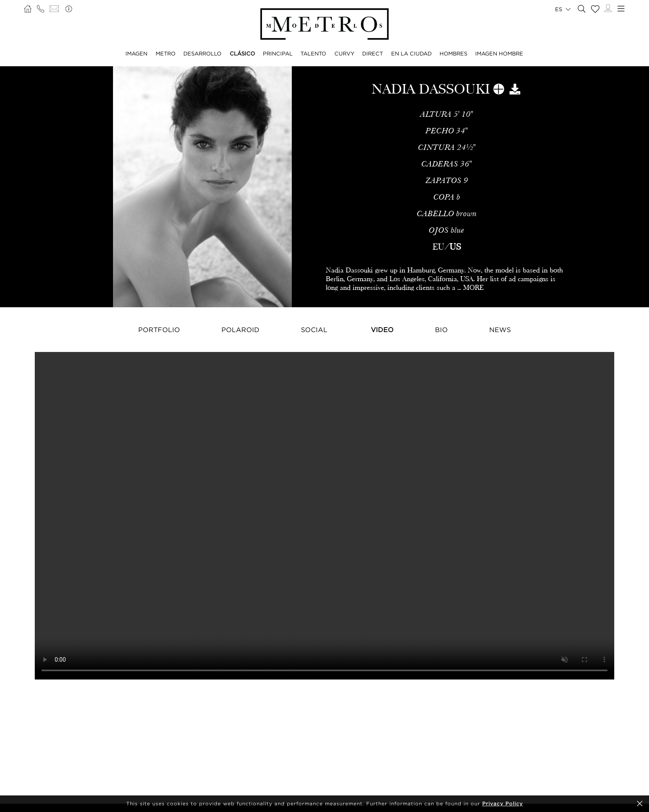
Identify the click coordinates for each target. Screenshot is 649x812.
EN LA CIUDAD (411, 53)
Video (382, 330)
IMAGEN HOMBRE (499, 53)
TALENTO (313, 53)
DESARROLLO (202, 53)
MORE (473, 288)
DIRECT (373, 53)
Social (314, 330)
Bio (441, 330)
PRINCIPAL (278, 53)
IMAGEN (136, 53)
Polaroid (240, 330)
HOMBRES (453, 53)
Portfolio (159, 330)
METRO (166, 53)
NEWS (500, 330)
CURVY (344, 53)
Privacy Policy (502, 804)
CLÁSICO (242, 53)
